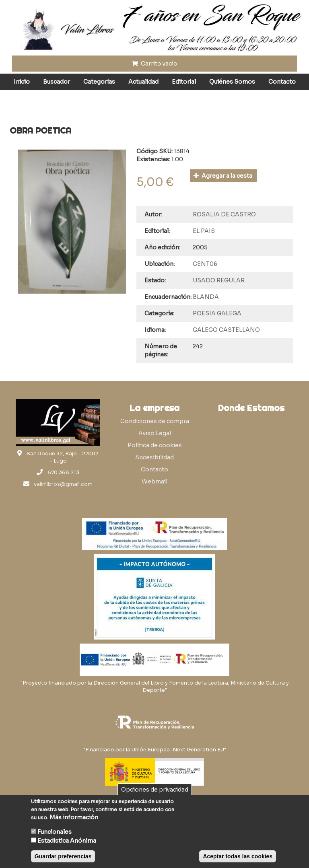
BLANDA (206, 297)
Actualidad (143, 82)
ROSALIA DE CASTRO (224, 214)
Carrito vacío (154, 64)
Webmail (154, 481)
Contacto (282, 82)
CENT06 (205, 264)
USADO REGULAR (219, 280)
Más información (74, 817)
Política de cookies (155, 445)
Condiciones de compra (155, 421)
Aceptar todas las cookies (238, 856)
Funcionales (55, 832)
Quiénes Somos (232, 82)
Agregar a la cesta (223, 176)
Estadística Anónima (67, 841)
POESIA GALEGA (217, 313)
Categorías (99, 82)
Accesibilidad (154, 457)
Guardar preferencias (63, 856)
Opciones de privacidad (155, 790)
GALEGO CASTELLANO (226, 330)
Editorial (184, 82)
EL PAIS (204, 231)
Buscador (57, 82)
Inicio (22, 82)
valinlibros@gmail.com (63, 484)
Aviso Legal (155, 433)
